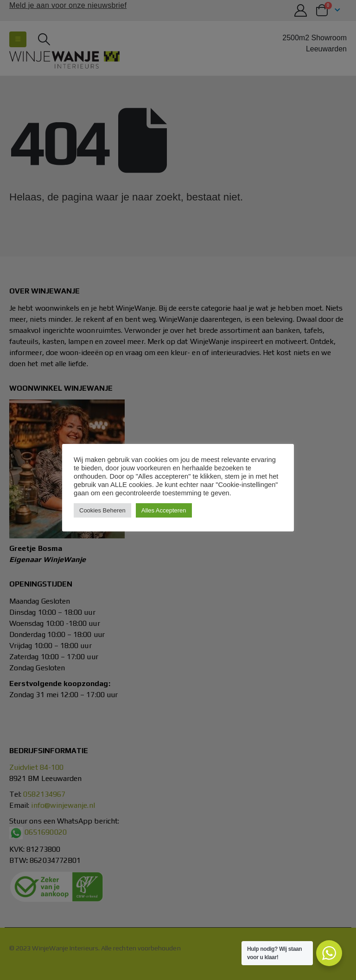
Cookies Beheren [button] (102, 510)
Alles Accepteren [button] (164, 510)
